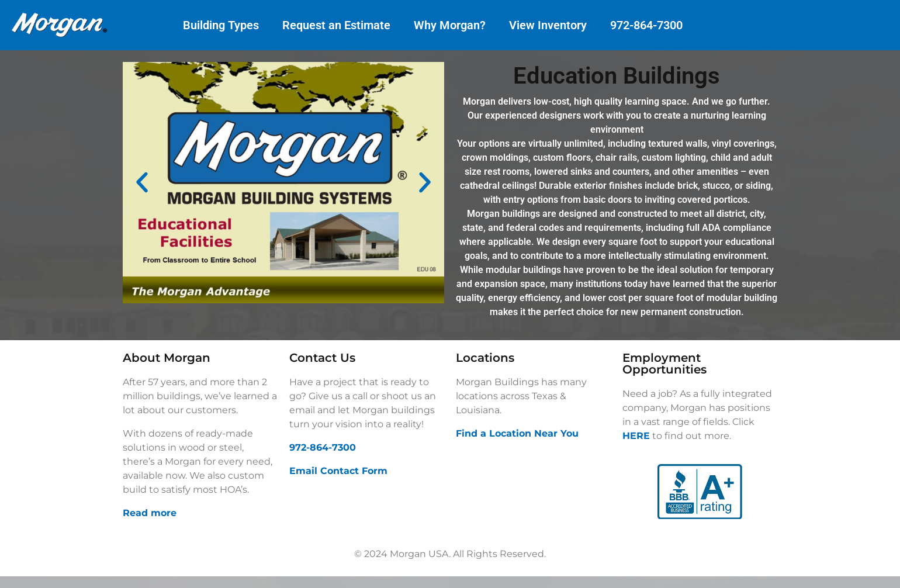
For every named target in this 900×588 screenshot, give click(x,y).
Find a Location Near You (517, 433)
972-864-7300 (646, 25)
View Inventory (548, 25)
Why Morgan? (450, 25)
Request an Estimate (336, 25)
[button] (142, 182)
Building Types (221, 25)
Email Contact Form (338, 471)
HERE (636, 436)
